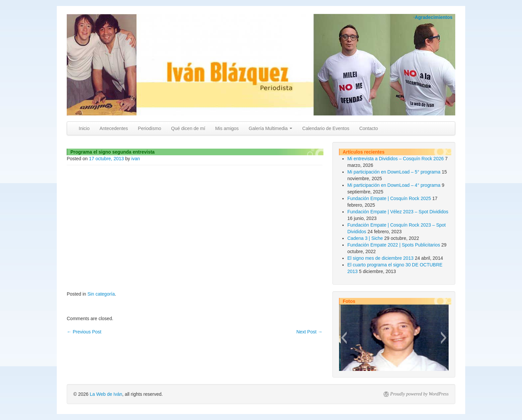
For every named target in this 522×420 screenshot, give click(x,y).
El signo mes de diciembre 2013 (380, 258)
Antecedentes (114, 128)
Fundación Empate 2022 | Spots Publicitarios (394, 245)
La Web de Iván (106, 394)
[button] (344, 338)
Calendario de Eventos (326, 128)
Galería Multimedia (270, 128)
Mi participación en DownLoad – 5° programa (394, 172)
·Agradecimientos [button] (433, 17)
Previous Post (84, 332)
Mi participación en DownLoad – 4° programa (394, 185)
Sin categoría (101, 294)
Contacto (369, 128)
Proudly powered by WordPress (419, 394)
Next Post (309, 332)
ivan (136, 159)
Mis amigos (227, 128)
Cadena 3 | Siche (365, 238)
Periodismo (149, 128)
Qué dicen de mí (188, 128)
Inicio (84, 128)
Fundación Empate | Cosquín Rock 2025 (389, 198)
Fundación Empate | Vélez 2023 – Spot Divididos (398, 212)
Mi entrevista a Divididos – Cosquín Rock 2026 (395, 159)
